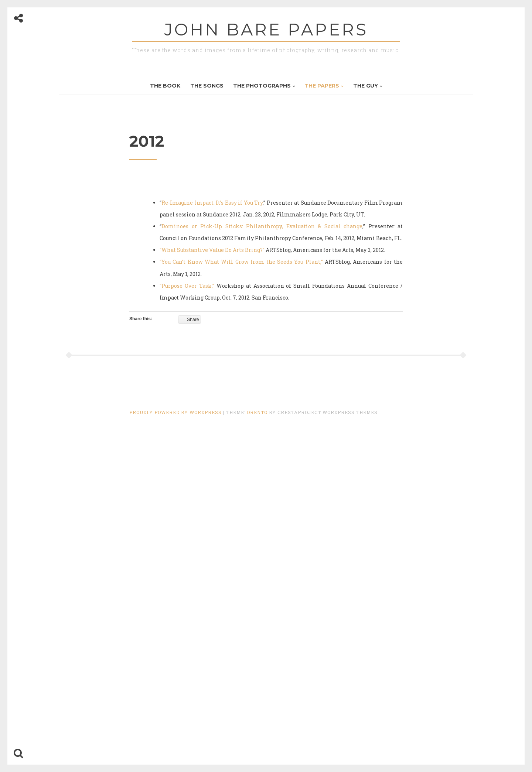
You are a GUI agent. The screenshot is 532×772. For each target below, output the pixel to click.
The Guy (366, 86)
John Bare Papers (266, 29)
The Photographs (262, 86)
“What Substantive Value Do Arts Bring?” (212, 250)
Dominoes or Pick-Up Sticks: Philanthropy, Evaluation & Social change (262, 226)
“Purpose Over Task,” (187, 286)
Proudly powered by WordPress (176, 412)
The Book (165, 86)
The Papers (322, 86)
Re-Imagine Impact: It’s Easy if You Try (212, 203)
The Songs (207, 86)
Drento (257, 412)
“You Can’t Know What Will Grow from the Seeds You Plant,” (241, 262)
